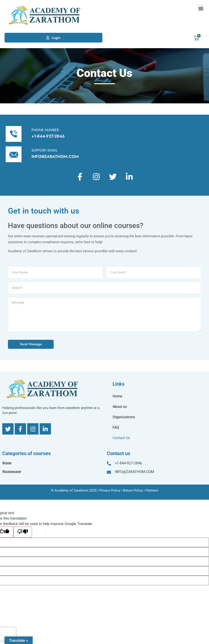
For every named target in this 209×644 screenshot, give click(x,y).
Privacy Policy (110, 490)
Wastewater (12, 472)
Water (7, 463)
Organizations (124, 417)
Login (56, 38)
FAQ (116, 427)
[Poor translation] (23, 532)
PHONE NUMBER (45, 130)
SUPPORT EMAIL (44, 150)
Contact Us (121, 438)
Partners (152, 490)
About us (120, 407)
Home (117, 396)
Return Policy (133, 490)
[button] (201, 8)
